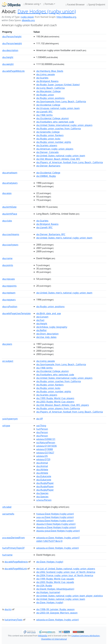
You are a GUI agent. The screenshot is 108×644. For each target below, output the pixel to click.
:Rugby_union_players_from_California (58, 408)
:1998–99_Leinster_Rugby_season (55, 609)
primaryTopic (13, 620)
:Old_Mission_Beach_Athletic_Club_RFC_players (63, 405)
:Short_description (47, 334)
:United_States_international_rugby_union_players (64, 125)
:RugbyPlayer (45, 483)
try (8, 609)
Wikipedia (43, 636)
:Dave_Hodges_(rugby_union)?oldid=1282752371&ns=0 (58, 539)
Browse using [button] (32, 4)
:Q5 (42, 456)
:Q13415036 (46, 446)
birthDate (9, 207)
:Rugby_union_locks (48, 139)
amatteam (10, 173)
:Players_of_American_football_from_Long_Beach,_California (70, 162)
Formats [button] (48, 4)
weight (8, 64)
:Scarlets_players (47, 145)
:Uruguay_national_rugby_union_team (58, 108)
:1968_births (44, 115)
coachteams (11, 234)
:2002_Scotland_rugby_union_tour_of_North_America (66, 572)
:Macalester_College (48, 91)
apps (7, 193)
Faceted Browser (75, 5)
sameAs (8, 514)
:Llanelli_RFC (44, 112)
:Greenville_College (48, 132)
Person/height (12, 36)
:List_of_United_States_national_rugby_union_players (66, 569)
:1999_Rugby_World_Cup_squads (55, 579)
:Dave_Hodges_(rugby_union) (58, 548)
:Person (42, 429)
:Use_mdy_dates (46, 337)
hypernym (10, 419)
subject (8, 361)
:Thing (41, 426)
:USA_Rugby (44, 586)
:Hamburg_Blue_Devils (50, 71)
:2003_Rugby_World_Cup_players (55, 402)
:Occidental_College (48, 105)
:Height (42, 324)
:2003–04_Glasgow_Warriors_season (57, 613)
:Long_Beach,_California (50, 88)
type (6, 426)
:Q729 (43, 459)
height (8, 57)
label (7, 507)
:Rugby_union (45, 95)
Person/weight (12, 43)
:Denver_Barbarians (48, 166)
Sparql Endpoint (96, 5)
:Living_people (45, 74)
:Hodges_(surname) (48, 592)
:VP (40, 419)
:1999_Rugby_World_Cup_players (55, 398)
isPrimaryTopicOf (13, 548)
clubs (7, 221)
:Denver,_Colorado (47, 152)
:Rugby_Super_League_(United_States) (58, 85)
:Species (42, 493)
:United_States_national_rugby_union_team (61, 156)
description (10, 50)
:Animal (42, 463)
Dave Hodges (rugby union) (47, 11)
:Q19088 (45, 449)
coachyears (10, 245)
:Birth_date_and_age (49, 313)
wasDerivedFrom (13, 538)
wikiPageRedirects (16, 562)
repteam (9, 293)
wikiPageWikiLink (13, 71)
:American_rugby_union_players (55, 149)
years (7, 344)
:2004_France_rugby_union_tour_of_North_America (65, 575)
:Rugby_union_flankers (50, 135)
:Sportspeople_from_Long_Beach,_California (61, 101)
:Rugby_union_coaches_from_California (59, 129)
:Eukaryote (44, 476)
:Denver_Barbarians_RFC (51, 234)
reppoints (9, 286)
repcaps (9, 279)
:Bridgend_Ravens (47, 81)
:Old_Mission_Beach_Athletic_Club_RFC (58, 159)
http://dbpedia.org (66, 17)
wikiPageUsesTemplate (16, 313)
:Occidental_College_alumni (52, 118)
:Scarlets (42, 78)
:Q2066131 (46, 439)
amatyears (10, 183)
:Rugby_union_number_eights (54, 142)
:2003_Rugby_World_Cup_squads (55, 582)
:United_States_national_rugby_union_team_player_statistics (70, 596)
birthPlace (10, 214)
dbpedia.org (28, 20)
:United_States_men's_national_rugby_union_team (64, 238)
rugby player (27, 17)
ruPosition (10, 306)
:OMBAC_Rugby (46, 176)
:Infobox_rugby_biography (52, 327)
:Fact (40, 320)
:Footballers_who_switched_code (55, 122)
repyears (9, 300)
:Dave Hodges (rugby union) (55, 514)
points (8, 265)
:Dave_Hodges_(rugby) (50, 562)
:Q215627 (45, 453)
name (7, 258)
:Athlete (42, 470)
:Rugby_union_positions (50, 98)
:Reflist (41, 330)
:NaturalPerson (46, 442)
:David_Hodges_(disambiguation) (55, 589)
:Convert (42, 317)
